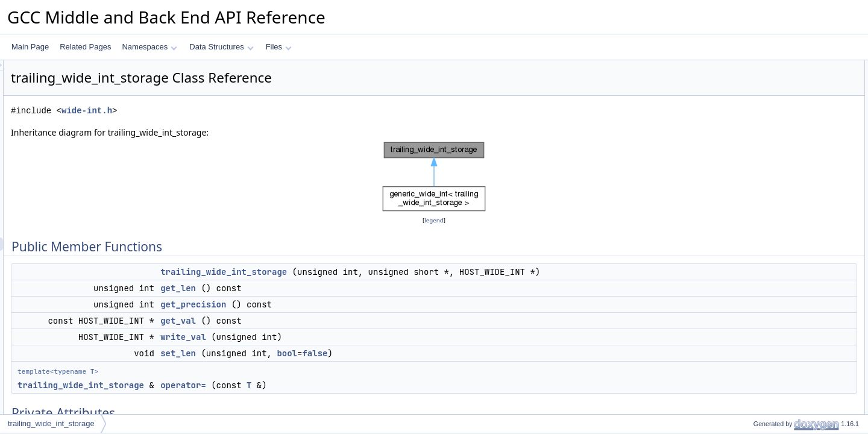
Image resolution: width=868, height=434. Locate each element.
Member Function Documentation (787, 266)
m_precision (763, 186)
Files (279, 47)
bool (438, 353)
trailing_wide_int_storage (374, 272)
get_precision (344, 304)
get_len (329, 288)
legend (436, 220)
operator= (334, 385)
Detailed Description (766, 226)
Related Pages (85, 47)
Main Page (30, 47)
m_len (753, 200)
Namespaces (149, 47)
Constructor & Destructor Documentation (799, 239)
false (465, 353)
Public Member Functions (774, 67)
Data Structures (221, 47)
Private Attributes (761, 173)
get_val (329, 321)
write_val (334, 337)
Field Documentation (767, 359)
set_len (329, 353)
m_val (753, 213)
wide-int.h (237, 111)
